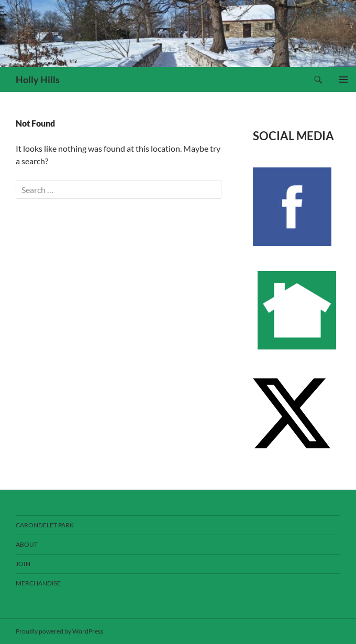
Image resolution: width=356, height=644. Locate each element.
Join (23, 564)
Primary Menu (343, 80)
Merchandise (38, 583)
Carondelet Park (45, 525)
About (27, 544)
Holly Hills (38, 80)
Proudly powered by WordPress (59, 631)
